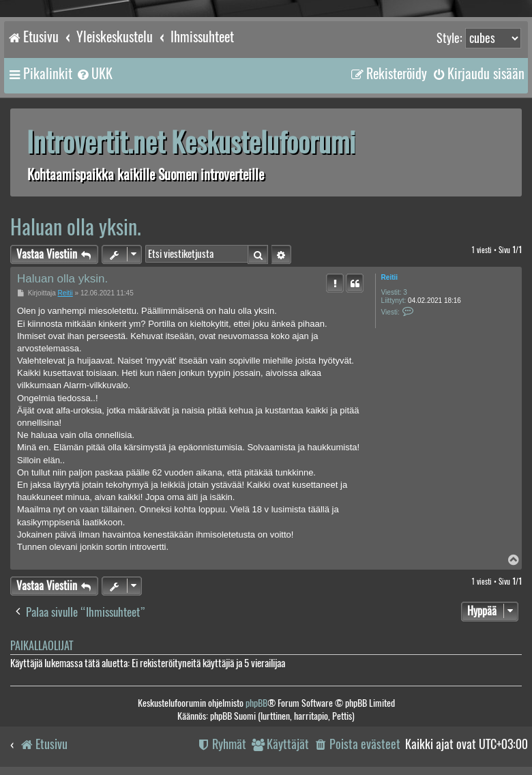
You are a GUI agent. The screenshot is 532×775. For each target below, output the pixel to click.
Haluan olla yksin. (76, 227)
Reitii (389, 277)
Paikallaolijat (42, 646)
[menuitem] (94, 74)
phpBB (256, 703)
